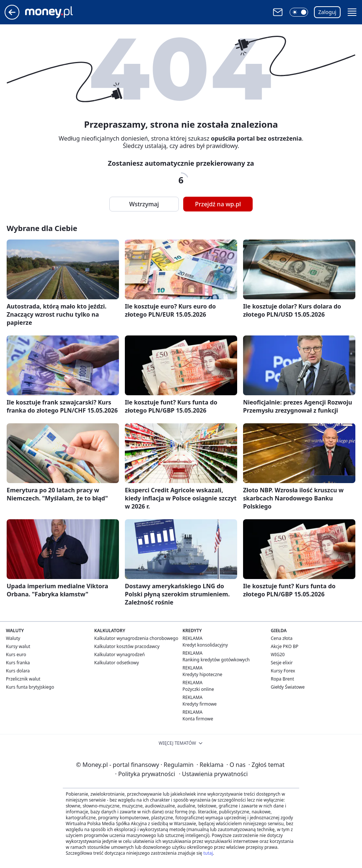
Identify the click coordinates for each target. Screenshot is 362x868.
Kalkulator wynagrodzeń (119, 655)
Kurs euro (16, 655)
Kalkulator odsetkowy (117, 663)
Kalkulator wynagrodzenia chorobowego (136, 638)
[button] (299, 12)
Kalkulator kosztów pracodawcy (127, 646)
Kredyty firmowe (200, 704)
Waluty (13, 638)
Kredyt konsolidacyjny (205, 645)
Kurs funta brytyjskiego (30, 687)
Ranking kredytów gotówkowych (216, 660)
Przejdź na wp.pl (218, 204)
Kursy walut (18, 646)
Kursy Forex (283, 671)
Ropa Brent (282, 679)
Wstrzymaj (144, 204)
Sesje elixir (282, 663)
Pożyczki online (198, 689)
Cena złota (282, 638)
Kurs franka (18, 663)
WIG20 (278, 655)
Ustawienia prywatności (213, 774)
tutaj (208, 853)
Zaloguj (327, 12)
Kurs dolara (18, 671)
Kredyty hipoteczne (202, 674)
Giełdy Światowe (288, 687)
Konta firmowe (198, 719)
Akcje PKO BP (285, 646)
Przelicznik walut (23, 679)
